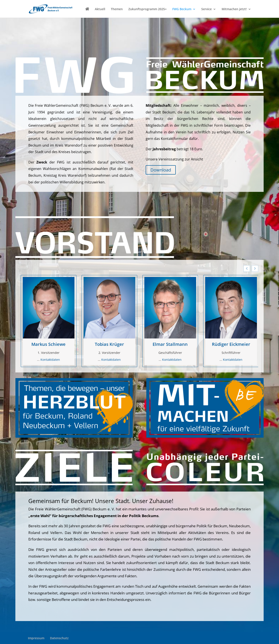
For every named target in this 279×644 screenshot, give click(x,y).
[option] (49, 321)
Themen (117, 9)
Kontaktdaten (50, 360)
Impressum (36, 638)
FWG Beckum (182, 9)
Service (206, 9)
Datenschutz (59, 638)
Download (161, 170)
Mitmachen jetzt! (234, 9)
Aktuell (100, 9)
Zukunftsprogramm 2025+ (148, 9)
